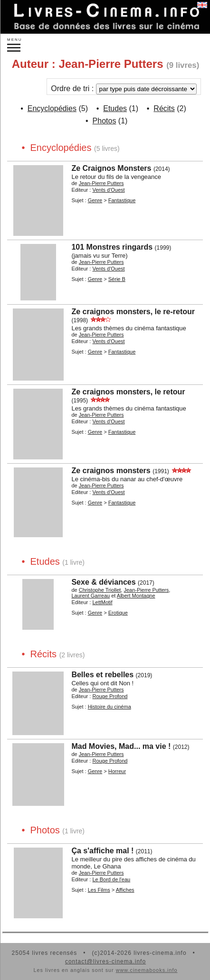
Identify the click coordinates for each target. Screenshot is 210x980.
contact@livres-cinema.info (105, 961)
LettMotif (102, 602)
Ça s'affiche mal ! (102, 851)
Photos (105, 121)
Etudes (115, 108)
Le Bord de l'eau (111, 879)
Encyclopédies (52, 108)
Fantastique (122, 200)
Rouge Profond (110, 696)
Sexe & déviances (103, 582)
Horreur (117, 771)
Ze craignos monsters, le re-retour (133, 312)
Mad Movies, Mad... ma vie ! (121, 746)
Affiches (125, 890)
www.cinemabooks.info (147, 970)
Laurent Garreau (91, 596)
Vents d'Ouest (108, 190)
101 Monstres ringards (112, 247)
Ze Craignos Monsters (111, 168)
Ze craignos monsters (111, 471)
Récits (164, 108)
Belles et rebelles (102, 675)
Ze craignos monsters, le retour (128, 392)
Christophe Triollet (100, 590)
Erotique (118, 613)
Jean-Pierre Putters (101, 183)
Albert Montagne (136, 596)
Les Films (99, 890)
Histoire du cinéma (110, 707)
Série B (117, 279)
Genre (95, 200)
